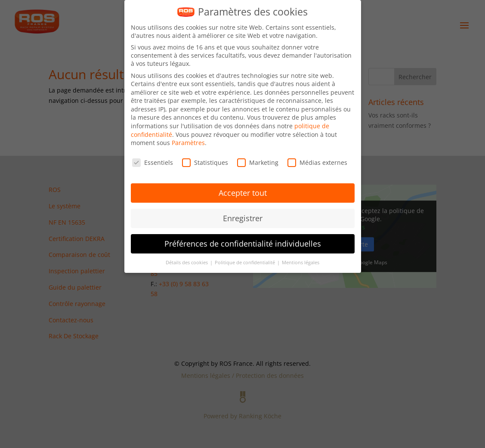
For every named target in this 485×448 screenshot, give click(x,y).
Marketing (258, 162)
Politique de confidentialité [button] (246, 263)
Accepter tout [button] (243, 193)
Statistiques (205, 162)
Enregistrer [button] (243, 218)
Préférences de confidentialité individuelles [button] (243, 244)
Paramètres (188, 143)
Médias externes (317, 162)
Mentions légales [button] (301, 263)
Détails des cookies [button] (187, 263)
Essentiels (153, 162)
